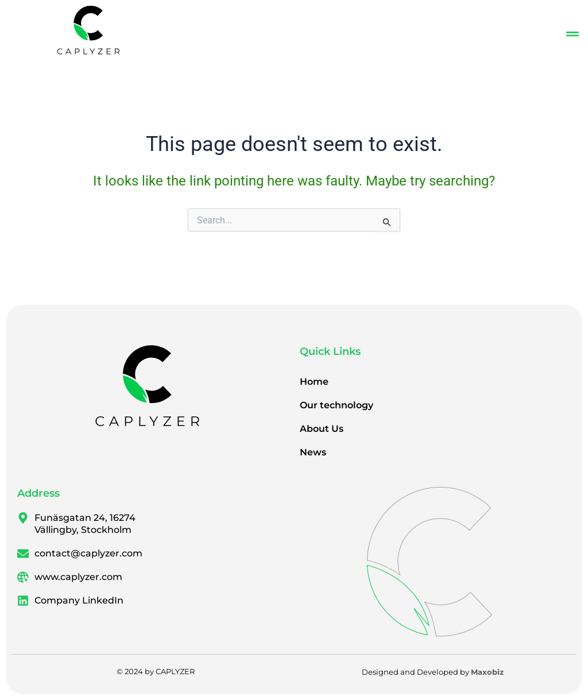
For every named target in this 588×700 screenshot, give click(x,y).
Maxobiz (487, 672)
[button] (573, 34)
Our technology (336, 405)
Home (314, 382)
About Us (322, 429)
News (313, 452)
